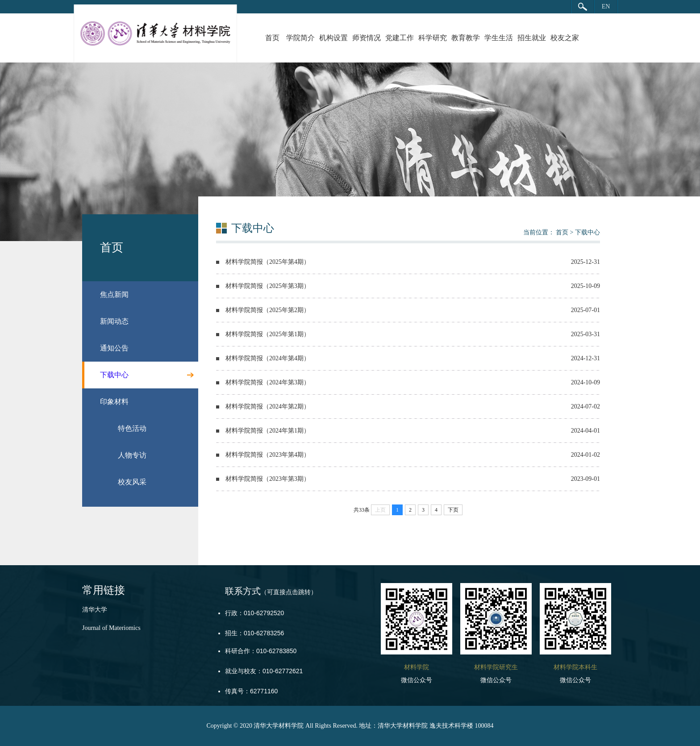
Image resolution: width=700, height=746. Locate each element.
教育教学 (466, 38)
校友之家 (565, 38)
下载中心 (587, 232)
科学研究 (433, 38)
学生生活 (499, 38)
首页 (272, 38)
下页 (453, 510)
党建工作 (400, 38)
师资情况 (367, 38)
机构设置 (333, 38)
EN (606, 6)
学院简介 (300, 38)
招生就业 (532, 38)
